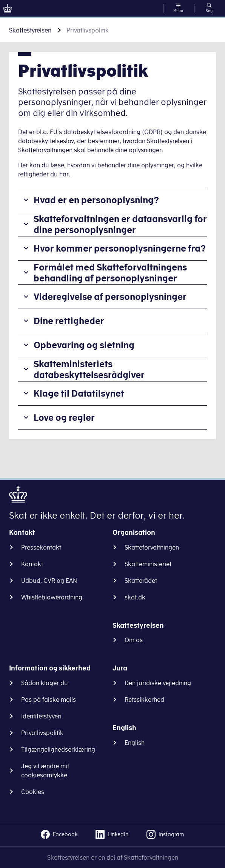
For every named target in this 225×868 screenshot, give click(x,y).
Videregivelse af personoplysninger (110, 297)
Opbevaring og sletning (84, 345)
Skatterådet (141, 581)
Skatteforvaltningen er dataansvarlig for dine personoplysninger (120, 224)
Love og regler (64, 417)
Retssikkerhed (144, 700)
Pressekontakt (41, 547)
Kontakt (32, 564)
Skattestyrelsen (30, 30)
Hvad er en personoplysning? (96, 200)
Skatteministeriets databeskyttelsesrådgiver (89, 369)
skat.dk (135, 597)
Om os (134, 640)
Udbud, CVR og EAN (49, 581)
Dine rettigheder (69, 321)
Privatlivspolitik (42, 733)
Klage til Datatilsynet (79, 393)
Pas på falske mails (49, 700)
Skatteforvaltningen (152, 547)
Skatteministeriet (148, 564)
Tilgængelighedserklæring (58, 749)
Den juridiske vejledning (158, 683)
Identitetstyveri (41, 716)
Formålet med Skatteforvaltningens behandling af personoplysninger (110, 273)
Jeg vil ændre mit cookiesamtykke (45, 771)
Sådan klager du (45, 683)
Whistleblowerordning (52, 597)
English (135, 743)
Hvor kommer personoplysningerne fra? (120, 248)
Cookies (33, 792)
